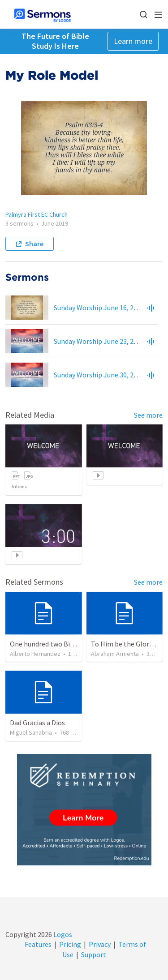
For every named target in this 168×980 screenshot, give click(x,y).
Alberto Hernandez (35, 654)
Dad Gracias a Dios (37, 723)
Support (94, 954)
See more (148, 415)
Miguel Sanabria (31, 732)
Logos (62, 934)
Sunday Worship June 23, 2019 (99, 341)
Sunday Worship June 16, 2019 (99, 308)
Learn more (133, 41)
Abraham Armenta (115, 654)
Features (38, 944)
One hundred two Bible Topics (56, 644)
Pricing (70, 944)
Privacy (100, 944)
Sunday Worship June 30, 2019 (99, 375)
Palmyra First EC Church (37, 214)
